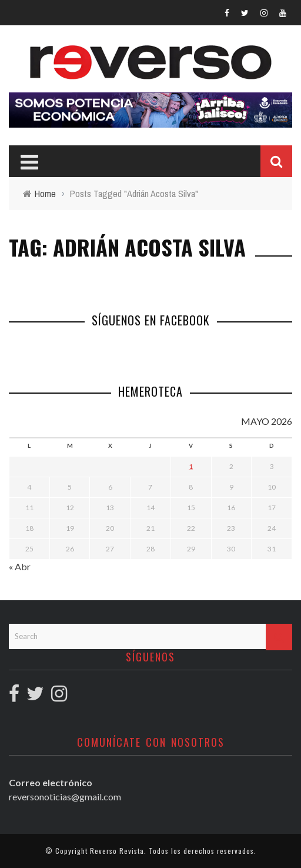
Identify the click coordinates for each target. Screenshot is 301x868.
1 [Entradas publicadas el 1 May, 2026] (191, 466)
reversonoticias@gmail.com (65, 797)
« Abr (20, 566)
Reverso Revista (117, 851)
